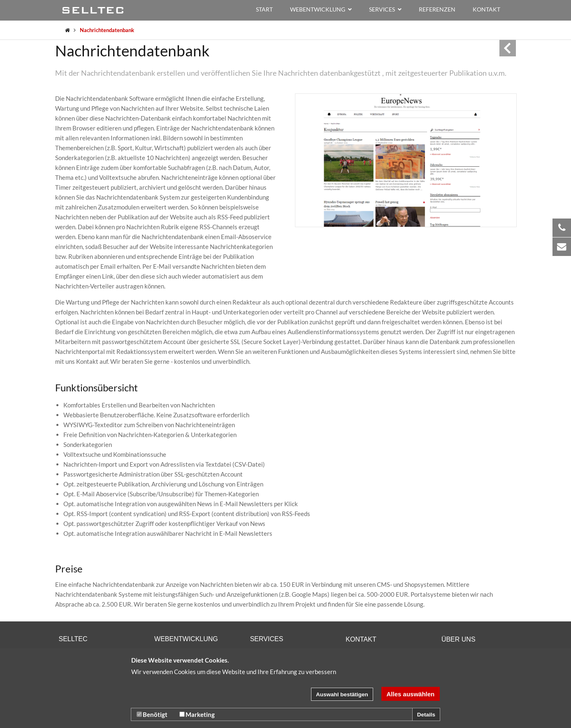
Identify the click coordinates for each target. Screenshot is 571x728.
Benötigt (152, 714)
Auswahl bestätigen (342, 694)
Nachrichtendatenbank (107, 30)
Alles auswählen (411, 694)
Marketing (197, 714)
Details (426, 715)
